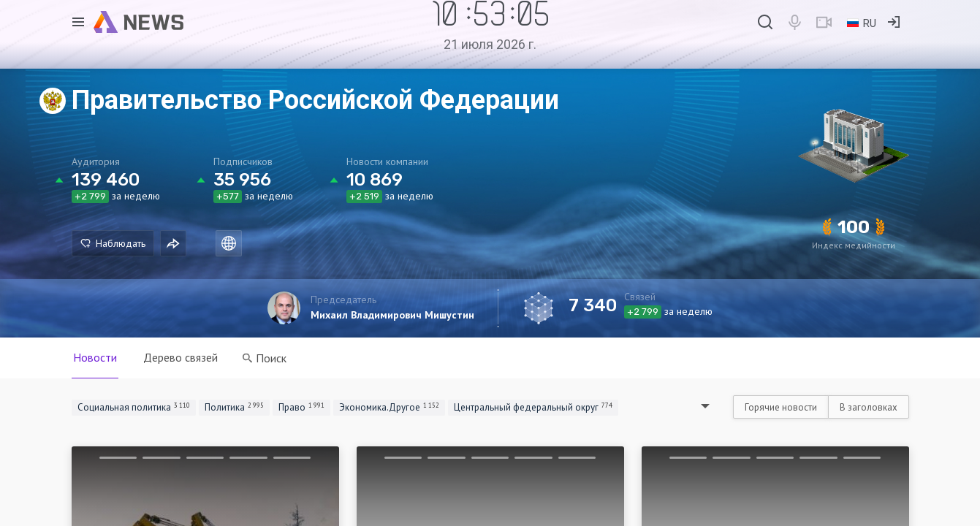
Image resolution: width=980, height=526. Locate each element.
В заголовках (869, 407)
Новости (95, 357)
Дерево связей (181, 357)
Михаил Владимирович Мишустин (392, 315)
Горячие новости (781, 407)
